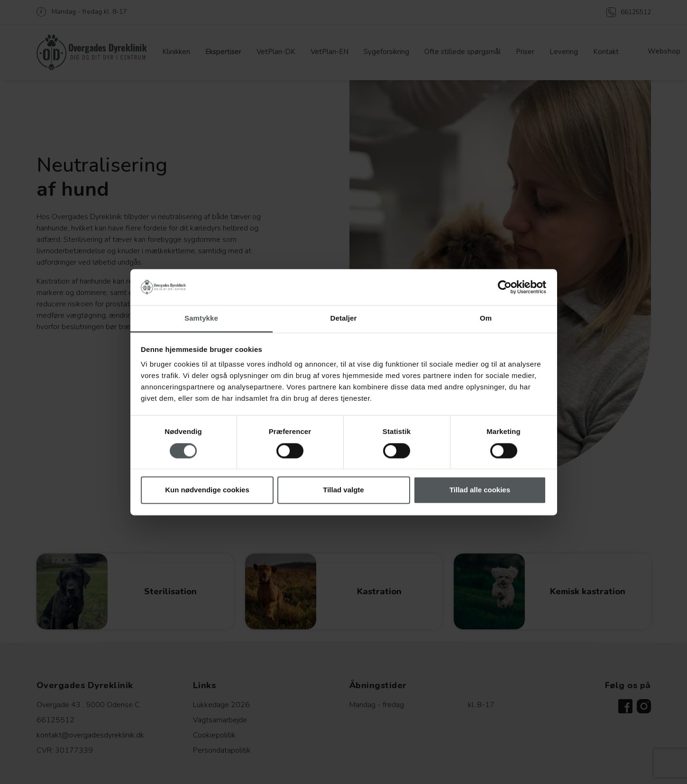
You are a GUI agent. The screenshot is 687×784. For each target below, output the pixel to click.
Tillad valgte (343, 490)
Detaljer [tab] (344, 318)
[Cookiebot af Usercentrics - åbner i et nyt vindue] (505, 287)
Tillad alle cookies (480, 490)
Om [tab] (486, 318)
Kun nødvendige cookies (207, 490)
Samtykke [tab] (201, 318)
